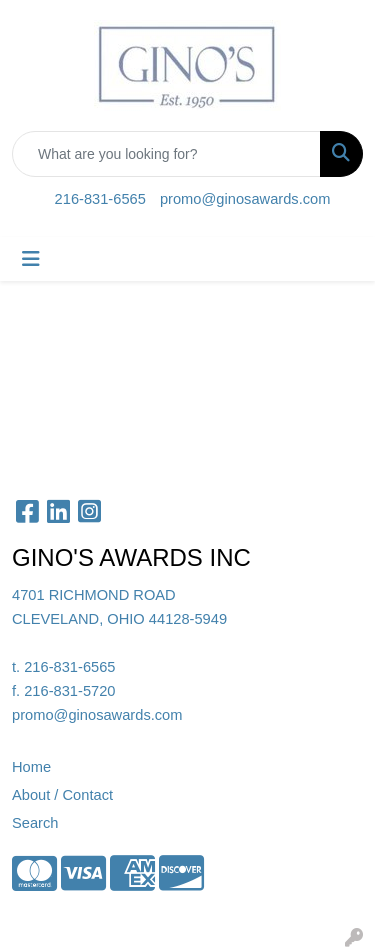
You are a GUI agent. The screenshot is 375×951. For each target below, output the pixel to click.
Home (31, 767)
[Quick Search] (166, 154)
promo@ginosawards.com (245, 199)
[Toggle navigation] (31, 259)
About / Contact (62, 795)
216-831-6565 (100, 199)
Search (35, 823)
